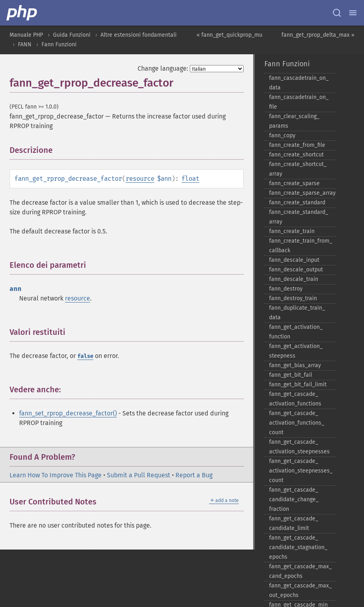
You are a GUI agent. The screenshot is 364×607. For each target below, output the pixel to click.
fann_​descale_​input (294, 260)
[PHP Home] (22, 13)
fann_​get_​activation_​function (296, 332)
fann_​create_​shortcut (296, 155)
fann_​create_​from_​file (297, 145)
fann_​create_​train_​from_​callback (301, 246)
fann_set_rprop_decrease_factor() (68, 413)
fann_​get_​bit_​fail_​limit (298, 385)
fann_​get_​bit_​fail (291, 375)
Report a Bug (194, 475)
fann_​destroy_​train (293, 298)
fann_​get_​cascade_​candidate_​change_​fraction (294, 499)
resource (140, 179)
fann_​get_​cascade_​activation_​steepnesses (299, 447)
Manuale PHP (26, 35)
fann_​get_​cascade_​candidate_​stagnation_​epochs (298, 547)
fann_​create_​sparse (294, 183)
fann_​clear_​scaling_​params (294, 121)
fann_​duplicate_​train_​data (297, 313)
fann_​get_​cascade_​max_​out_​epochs (300, 590)
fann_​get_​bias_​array (295, 365)
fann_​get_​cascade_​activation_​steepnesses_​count (301, 471)
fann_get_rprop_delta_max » (318, 35)
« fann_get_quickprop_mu (229, 35)
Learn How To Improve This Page (56, 475)
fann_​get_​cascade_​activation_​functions (295, 399)
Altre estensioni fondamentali (139, 35)
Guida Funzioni (72, 35)
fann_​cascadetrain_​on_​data (299, 83)
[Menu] (353, 13)
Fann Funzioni (59, 44)
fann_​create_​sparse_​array (302, 193)
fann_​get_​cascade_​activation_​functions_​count (297, 423)
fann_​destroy (286, 289)
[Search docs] (337, 13)
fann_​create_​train (292, 231)
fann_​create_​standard (297, 203)
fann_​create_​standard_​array (299, 217)
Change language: (163, 68)
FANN (25, 44)
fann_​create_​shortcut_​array (298, 169)
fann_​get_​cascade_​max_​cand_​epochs (300, 571)
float (190, 179)
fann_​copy (282, 135)
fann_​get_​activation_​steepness (296, 351)
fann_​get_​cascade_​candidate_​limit (294, 523)
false (85, 356)
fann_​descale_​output (296, 270)
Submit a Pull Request (139, 475)
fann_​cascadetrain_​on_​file (299, 102)
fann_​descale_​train (294, 279)
